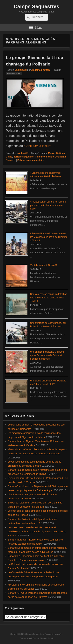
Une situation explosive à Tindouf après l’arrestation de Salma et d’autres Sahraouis (47, 355)
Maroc (51, 153)
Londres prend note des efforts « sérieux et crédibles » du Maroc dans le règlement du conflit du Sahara (37, 531)
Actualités (24, 153)
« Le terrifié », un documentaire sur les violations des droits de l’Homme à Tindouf (49, 237)
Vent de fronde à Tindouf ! (44, 265)
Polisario (40, 157)
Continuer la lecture (40, 146)
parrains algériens (23, 157)
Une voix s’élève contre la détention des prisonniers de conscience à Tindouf (49, 298)
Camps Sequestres (36, 6)
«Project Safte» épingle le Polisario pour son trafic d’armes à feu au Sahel (48, 205)
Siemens (11, 160)
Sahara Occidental (56, 157)
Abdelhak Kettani (41, 70)
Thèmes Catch (47, 638)
